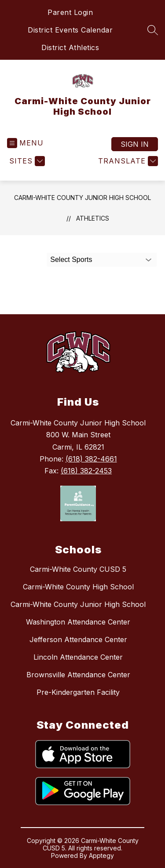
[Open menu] (25, 143)
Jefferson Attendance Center (78, 639)
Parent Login (70, 12)
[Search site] (153, 30)
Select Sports (71, 260)
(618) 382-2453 (86, 471)
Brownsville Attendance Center (78, 675)
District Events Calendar (70, 30)
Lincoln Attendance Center (78, 657)
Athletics (93, 218)
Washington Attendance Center (78, 622)
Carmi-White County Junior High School (82, 198)
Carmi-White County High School (78, 587)
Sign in (135, 144)
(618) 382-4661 (91, 459)
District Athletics (70, 47)
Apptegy (101, 855)
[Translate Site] (127, 161)
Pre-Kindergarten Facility (78, 692)
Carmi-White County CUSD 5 (78, 569)
